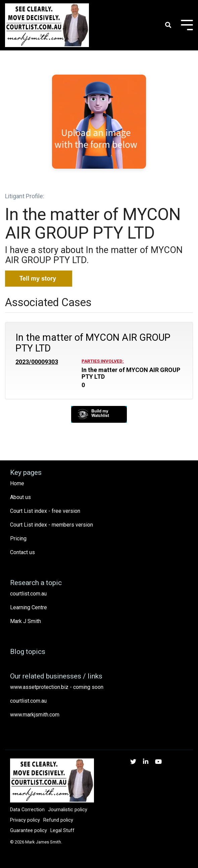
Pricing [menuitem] (18, 539)
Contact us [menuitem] (22, 552)
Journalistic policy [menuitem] (68, 810)
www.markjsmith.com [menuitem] (35, 715)
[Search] (168, 25)
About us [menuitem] (20, 497)
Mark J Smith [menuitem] (26, 621)
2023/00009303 (37, 362)
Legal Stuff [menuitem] (62, 831)
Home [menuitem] (17, 483)
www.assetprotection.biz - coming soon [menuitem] (57, 687)
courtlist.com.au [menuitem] (28, 594)
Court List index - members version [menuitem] (52, 525)
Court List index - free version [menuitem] (45, 511)
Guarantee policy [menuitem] (29, 831)
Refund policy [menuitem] (58, 820)
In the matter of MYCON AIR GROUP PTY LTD (93, 343)
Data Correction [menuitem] (27, 810)
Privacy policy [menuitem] (25, 820)
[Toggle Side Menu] (187, 24)
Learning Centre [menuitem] (29, 607)
